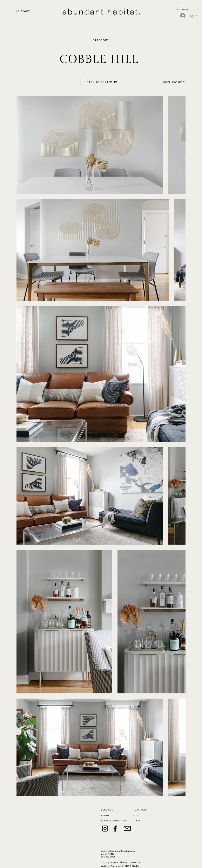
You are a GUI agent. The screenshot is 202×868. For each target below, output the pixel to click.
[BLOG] (143, 815)
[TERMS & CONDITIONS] (115, 821)
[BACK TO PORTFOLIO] (102, 82)
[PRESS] (143, 821)
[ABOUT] (111, 815)
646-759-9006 (108, 857)
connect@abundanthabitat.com (118, 851)
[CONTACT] (132, 829)
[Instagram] (105, 829)
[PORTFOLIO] (143, 810)
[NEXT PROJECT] (164, 82)
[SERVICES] (111, 810)
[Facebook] (115, 829)
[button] (178, 9)
